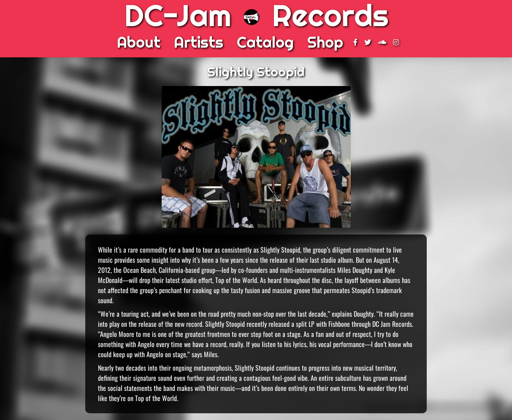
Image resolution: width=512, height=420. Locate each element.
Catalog (265, 42)
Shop (325, 42)
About (139, 42)
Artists (199, 42)
